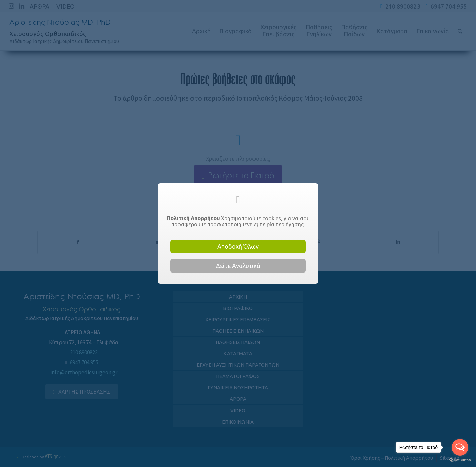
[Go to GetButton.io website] (460, 460)
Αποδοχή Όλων (238, 246)
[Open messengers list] (460, 447)
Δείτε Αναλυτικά (238, 266)
